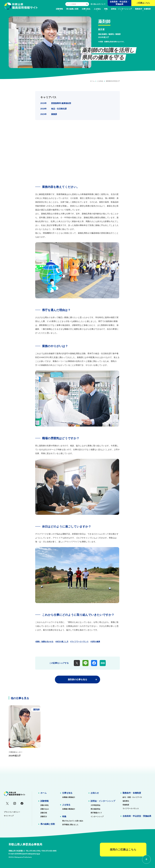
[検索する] (87, 4)
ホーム (92, 81)
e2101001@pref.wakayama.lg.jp (27, 854)
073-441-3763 (35, 851)
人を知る (100, 81)
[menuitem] (59, 9)
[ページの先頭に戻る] (146, 859)
